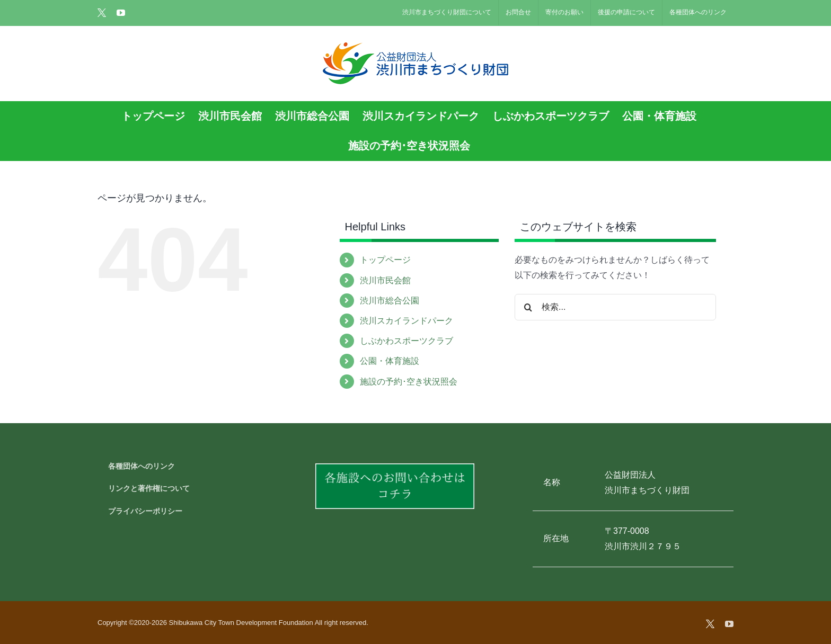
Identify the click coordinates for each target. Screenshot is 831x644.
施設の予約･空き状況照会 (409, 382)
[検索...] (615, 307)
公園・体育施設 (390, 361)
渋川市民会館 (385, 280)
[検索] (528, 307)
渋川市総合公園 (390, 301)
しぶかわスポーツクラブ (406, 341)
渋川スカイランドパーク (406, 321)
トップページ (385, 260)
